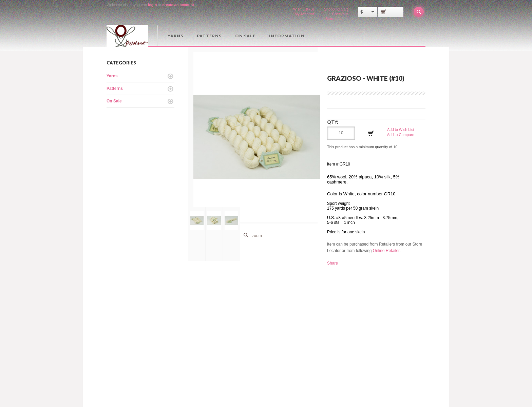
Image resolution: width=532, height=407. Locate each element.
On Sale (245, 36)
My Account (304, 14)
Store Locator (337, 19)
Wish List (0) (303, 9)
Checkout (340, 14)
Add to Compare (401, 135)
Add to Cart (371, 133)
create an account (178, 5)
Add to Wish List (401, 130)
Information (287, 36)
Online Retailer (386, 251)
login (152, 5)
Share (332, 263)
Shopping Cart (336, 9)
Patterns (209, 36)
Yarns (175, 36)
